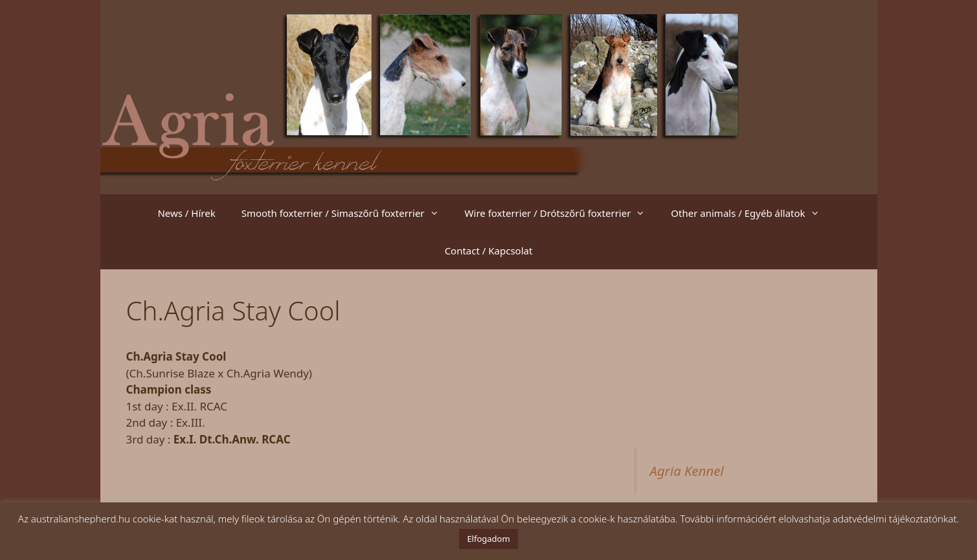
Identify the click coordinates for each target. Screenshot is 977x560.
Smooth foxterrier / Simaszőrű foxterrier (347, 213)
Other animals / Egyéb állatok (751, 213)
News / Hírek (186, 213)
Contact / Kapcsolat (489, 251)
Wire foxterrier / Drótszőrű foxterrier (562, 213)
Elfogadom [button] (488, 539)
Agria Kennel (687, 471)
